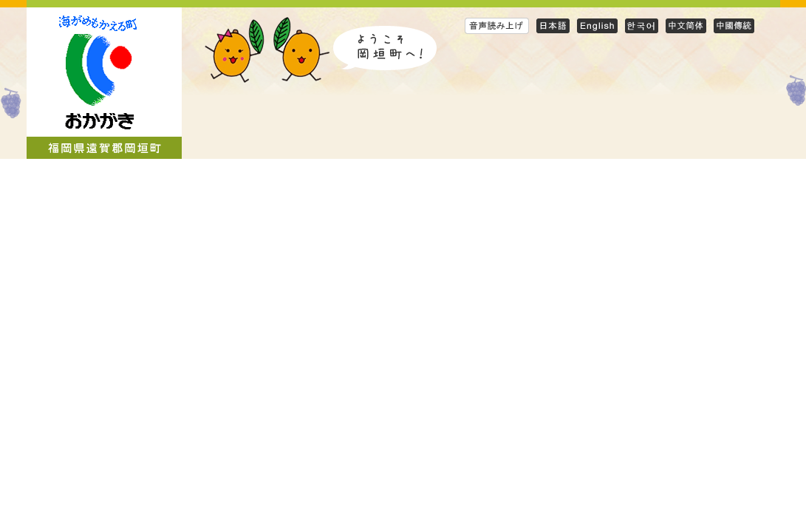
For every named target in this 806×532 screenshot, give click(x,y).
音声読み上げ (497, 25)
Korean (642, 25)
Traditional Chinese (734, 25)
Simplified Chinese (686, 25)
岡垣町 (104, 83)
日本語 (553, 25)
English (597, 25)
